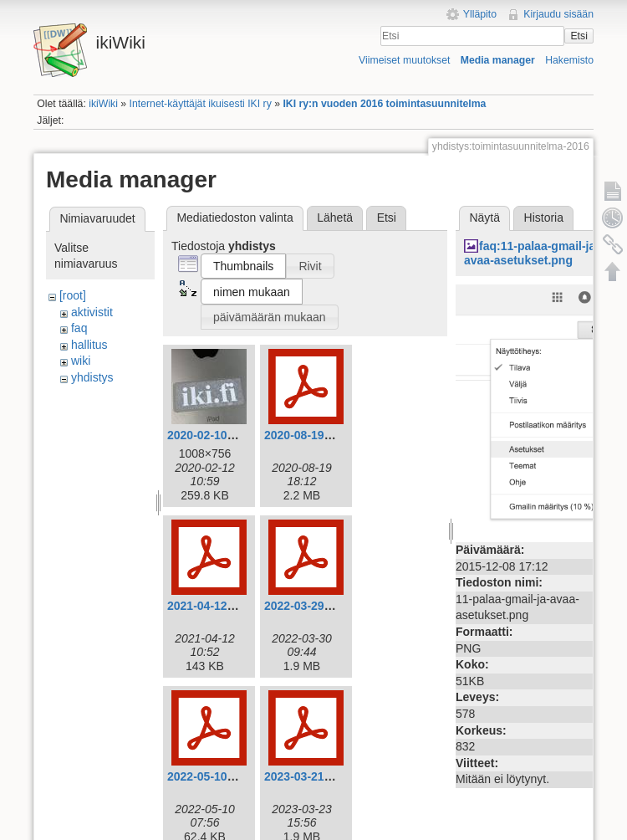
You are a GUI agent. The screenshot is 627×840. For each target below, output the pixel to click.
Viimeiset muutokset (404, 60)
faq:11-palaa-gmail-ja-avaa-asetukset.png (532, 253)
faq (79, 328)
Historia (544, 218)
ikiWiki (103, 104)
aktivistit (92, 312)
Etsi (579, 36)
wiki (81, 361)
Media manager (498, 60)
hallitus (89, 345)
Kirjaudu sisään (558, 14)
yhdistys (92, 377)
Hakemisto (569, 60)
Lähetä (335, 218)
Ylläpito (480, 14)
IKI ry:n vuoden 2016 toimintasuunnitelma (384, 104)
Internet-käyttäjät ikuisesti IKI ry (201, 104)
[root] (73, 295)
